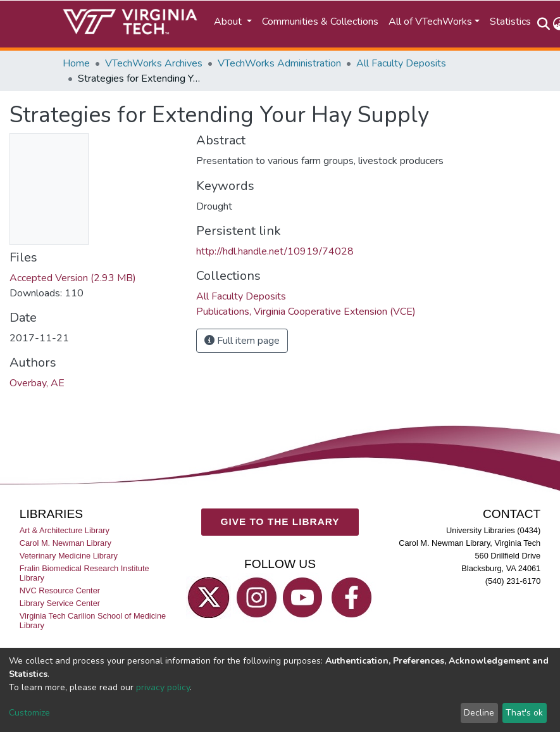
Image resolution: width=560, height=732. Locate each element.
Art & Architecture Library (65, 530)
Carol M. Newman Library (65, 543)
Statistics (510, 22)
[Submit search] (544, 24)
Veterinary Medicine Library (69, 556)
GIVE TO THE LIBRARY (280, 521)
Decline (479, 713)
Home (76, 63)
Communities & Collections (320, 22)
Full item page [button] (242, 341)
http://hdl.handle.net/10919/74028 (275, 251)
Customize (29, 713)
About (229, 22)
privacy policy (163, 687)
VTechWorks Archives (154, 63)
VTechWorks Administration (279, 63)
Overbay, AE (37, 383)
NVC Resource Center (60, 590)
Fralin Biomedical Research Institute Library (84, 573)
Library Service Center (60, 603)
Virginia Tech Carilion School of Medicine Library (93, 621)
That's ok (524, 713)
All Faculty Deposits (401, 63)
